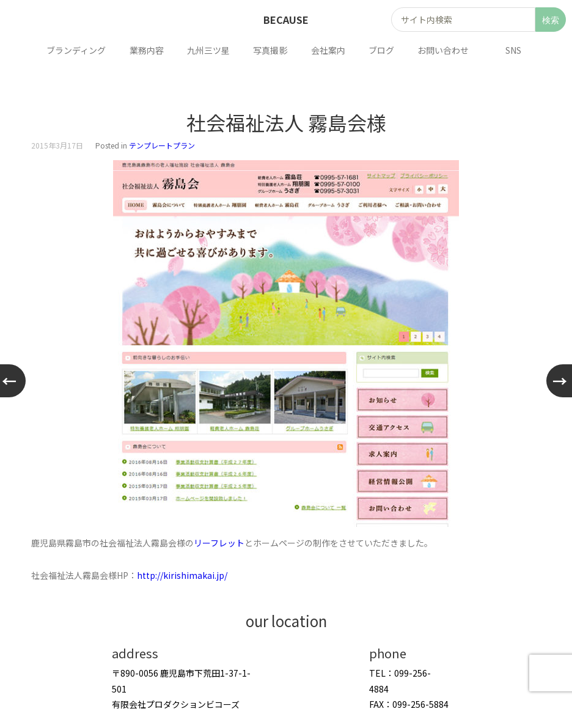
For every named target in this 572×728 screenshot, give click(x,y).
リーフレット (219, 543)
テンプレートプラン (162, 145)
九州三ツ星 (211, 50)
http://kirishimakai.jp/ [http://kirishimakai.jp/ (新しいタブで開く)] (182, 575)
